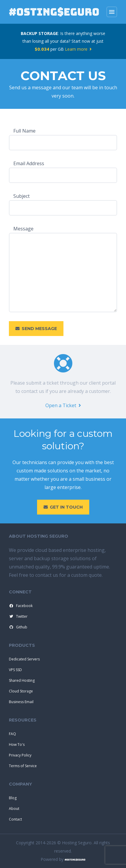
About (14, 809)
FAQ (12, 734)
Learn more (78, 49)
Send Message (36, 329)
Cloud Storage (21, 691)
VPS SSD (15, 670)
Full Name (24, 131)
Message (23, 229)
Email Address (29, 163)
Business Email (21, 702)
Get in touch (63, 507)
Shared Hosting (22, 680)
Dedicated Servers (24, 659)
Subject (21, 196)
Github (18, 627)
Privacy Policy (20, 755)
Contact (15, 819)
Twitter (18, 617)
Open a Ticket (63, 405)
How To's (17, 744)
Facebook (20, 606)
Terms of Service (23, 766)
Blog (13, 798)
